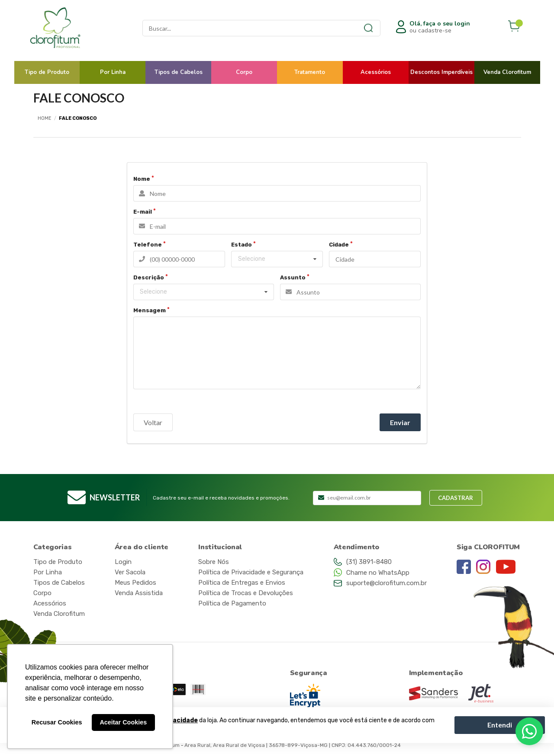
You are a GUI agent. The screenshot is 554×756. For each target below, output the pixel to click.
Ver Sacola (130, 572)
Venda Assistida (139, 593)
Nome (142, 179)
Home (45, 118)
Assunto (293, 277)
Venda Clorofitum (507, 72)
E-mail (143, 212)
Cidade (339, 245)
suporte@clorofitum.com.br (387, 583)
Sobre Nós (214, 562)
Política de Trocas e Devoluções (246, 593)
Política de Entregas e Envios (242, 583)
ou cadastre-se (440, 27)
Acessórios (376, 72)
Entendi (500, 725)
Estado (242, 245)
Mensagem (150, 310)
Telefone (148, 245)
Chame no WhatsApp (378, 573)
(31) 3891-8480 (369, 562)
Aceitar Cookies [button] (123, 722)
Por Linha (113, 72)
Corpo (244, 72)
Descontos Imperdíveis (441, 72)
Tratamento (310, 72)
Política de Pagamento (232, 603)
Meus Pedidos (135, 583)
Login (123, 562)
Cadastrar (456, 498)
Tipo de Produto (47, 72)
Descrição (149, 277)
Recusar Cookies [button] (57, 722)
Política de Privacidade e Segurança (251, 572)
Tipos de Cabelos (179, 72)
